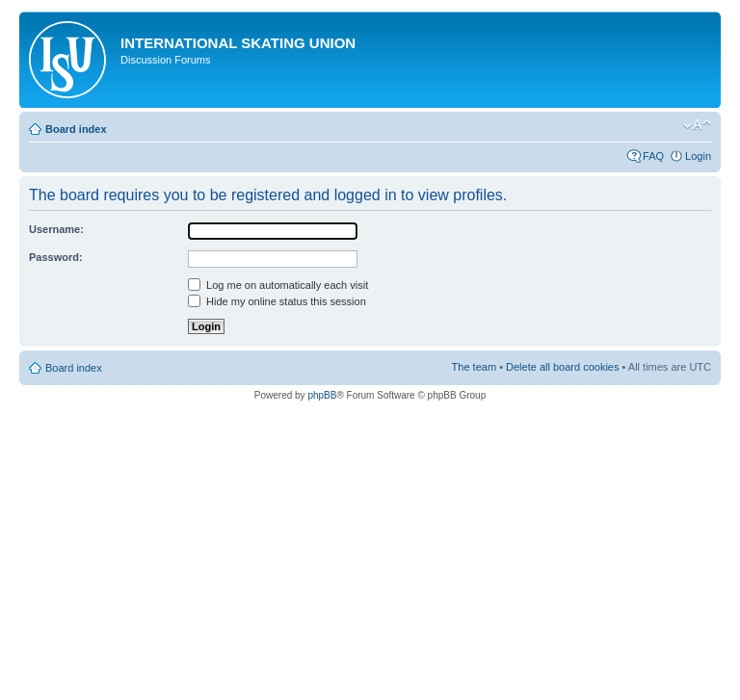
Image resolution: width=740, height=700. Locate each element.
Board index (76, 129)
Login (698, 156)
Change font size (697, 125)
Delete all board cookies (562, 367)
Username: (56, 229)
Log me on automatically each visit (278, 285)
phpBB (322, 395)
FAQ (653, 156)
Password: (56, 257)
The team (474, 367)
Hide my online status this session (277, 301)
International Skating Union (238, 43)
